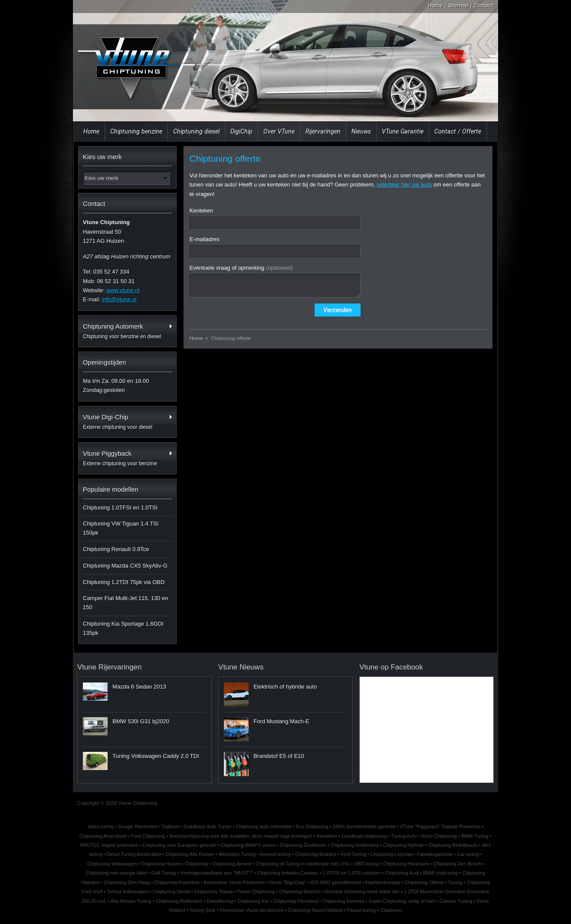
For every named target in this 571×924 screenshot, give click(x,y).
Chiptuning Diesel (171, 891)
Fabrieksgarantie (435, 854)
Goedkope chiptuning (364, 836)
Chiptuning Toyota (213, 891)
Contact (483, 5)
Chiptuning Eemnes (343, 901)
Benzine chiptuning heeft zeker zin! (362, 891)
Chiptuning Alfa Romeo (190, 854)
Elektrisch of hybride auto (285, 687)
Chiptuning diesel (196, 131)
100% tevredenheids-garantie (364, 826)
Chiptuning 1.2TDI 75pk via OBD (124, 582)
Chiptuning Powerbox (177, 882)
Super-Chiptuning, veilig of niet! (402, 901)
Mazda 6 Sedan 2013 (139, 687)
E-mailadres (205, 239)
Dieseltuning (220, 901)
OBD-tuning (366, 864)
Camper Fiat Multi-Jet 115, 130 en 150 (126, 603)
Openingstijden (105, 362)
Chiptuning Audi (402, 873)
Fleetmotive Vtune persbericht (251, 910)
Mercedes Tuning (237, 854)
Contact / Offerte (458, 131)
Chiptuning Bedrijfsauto (453, 845)
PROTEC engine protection (109, 845)
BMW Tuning (475, 836)
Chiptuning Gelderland (355, 845)
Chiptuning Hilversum (406, 864)
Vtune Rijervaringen (109, 667)
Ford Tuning (353, 854)
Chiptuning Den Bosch (457, 864)
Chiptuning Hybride (404, 845)
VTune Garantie (403, 131)
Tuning (455, 882)
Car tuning (468, 854)
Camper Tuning (456, 901)
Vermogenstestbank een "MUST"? (217, 873)
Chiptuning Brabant (316, 854)
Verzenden (338, 310)
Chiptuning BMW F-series (248, 845)
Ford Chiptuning (148, 836)
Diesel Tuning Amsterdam (134, 854)
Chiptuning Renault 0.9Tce (116, 549)
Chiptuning (196, 864)
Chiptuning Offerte (424, 882)
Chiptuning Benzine (300, 891)
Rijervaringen (323, 131)
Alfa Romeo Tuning (131, 901)
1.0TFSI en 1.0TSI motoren (352, 873)
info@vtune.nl (119, 299)
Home (435, 5)
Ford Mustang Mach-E (281, 721)
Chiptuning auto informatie (264, 826)
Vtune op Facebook (391, 667)
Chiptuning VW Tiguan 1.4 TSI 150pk (121, 528)
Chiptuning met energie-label (116, 873)
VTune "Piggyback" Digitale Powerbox (440, 826)
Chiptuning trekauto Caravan (288, 873)
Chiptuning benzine (136, 131)
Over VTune (279, 131)
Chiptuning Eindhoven (303, 845)
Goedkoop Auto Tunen (207, 826)
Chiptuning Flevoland (295, 901)
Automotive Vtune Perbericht (234, 882)
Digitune (170, 826)
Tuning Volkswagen (127, 891)
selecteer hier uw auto (404, 184)
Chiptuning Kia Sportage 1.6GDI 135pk (123, 628)
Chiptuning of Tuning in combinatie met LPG (302, 864)
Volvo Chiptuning (439, 836)
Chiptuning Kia (253, 901)
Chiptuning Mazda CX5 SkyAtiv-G (125, 566)
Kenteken (202, 211)
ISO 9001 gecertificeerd (335, 882)
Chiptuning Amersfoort (103, 836)
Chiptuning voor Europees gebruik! (180, 845)
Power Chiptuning (256, 891)
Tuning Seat (202, 910)
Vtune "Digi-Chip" (287, 882)
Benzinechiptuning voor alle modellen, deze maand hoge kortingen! (241, 836)
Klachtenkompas (383, 882)
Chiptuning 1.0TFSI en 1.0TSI (120, 508)
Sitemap (458, 5)
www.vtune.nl (123, 290)
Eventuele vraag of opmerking (241, 268)
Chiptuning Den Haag (127, 882)
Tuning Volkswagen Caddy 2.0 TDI (156, 756)
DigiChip (241, 131)
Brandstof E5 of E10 (279, 756)
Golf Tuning (164, 873)
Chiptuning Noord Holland (315, 910)
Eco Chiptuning (312, 826)
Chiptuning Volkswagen (112, 864)
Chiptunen (391, 910)
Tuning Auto (404, 836)
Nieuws (361, 131)
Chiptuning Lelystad (392, 854)
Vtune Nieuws (241, 667)
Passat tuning (361, 910)
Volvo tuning (101, 826)
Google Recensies (138, 826)
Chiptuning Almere (232, 864)
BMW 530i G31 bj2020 (141, 721)
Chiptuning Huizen (161, 864)
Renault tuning (275, 854)
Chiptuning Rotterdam (179, 901)
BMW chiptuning (440, 873)
